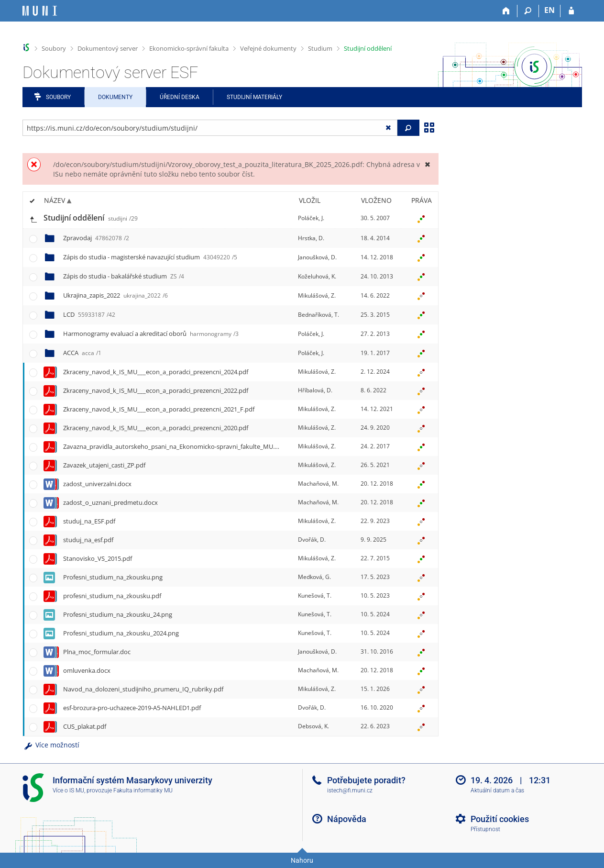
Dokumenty (115, 97)
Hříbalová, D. (315, 390)
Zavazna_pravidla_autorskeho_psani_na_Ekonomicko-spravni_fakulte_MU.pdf (174, 446)
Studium (320, 48)
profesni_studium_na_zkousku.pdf (112, 596)
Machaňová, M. (318, 484)
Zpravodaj (96, 238)
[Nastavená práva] (421, 218)
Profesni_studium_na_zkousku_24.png (118, 614)
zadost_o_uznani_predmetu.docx (110, 502)
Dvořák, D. (312, 540)
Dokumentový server (108, 48)
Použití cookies (500, 819)
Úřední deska (180, 97)
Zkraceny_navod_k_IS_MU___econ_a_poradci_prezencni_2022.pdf (156, 390)
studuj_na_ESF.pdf (89, 521)
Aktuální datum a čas (497, 790)
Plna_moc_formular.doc (97, 652)
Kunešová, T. (315, 595)
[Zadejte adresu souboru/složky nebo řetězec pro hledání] (210, 128)
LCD (89, 314)
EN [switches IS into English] (549, 10)
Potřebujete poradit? (366, 780)
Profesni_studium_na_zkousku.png (113, 577)
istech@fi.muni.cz (350, 790)
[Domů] (507, 11)
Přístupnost (485, 829)
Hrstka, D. (311, 238)
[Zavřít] (428, 164)
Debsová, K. (313, 726)
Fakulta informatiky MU (143, 790)
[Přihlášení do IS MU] (571, 11)
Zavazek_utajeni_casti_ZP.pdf (104, 465)
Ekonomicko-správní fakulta (189, 48)
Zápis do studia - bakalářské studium (124, 276)
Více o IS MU (68, 790)
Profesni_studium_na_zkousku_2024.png (121, 633)
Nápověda (347, 819)
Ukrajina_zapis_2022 (115, 295)
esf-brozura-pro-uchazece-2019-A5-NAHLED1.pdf (132, 708)
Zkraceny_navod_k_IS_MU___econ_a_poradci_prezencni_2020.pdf (156, 428)
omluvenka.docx (87, 670)
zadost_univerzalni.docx (97, 484)
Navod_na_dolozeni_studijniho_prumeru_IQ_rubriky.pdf (143, 689)
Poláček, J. (311, 218)
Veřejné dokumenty (268, 48)
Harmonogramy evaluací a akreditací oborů (151, 334)
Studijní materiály (254, 97)
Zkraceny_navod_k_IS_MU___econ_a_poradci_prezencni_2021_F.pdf (159, 409)
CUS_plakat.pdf (85, 726)
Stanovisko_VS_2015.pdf (98, 558)
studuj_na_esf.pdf (88, 540)
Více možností (51, 745)
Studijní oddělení (368, 48)
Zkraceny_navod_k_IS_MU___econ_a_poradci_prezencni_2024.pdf (156, 372)
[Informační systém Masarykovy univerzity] (40, 11)
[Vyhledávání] (528, 11)
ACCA (82, 353)
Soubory (54, 48)
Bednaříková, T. (318, 315)
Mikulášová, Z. (317, 295)
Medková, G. (314, 577)
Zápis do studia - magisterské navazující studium (150, 257)
